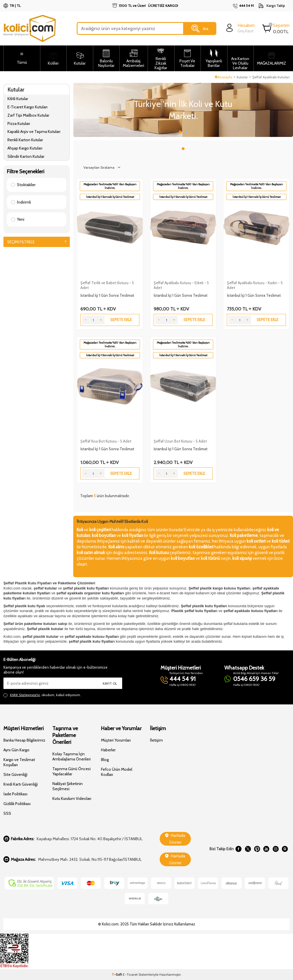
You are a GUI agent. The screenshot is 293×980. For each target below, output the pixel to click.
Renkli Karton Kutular (25, 140)
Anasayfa (223, 77)
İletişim (156, 740)
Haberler (108, 750)
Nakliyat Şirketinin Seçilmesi (68, 786)
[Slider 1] (183, 110)
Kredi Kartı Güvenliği (21, 784)
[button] (180, 132)
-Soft (117, 974)
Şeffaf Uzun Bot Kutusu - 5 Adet (180, 441)
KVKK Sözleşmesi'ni (25, 695)
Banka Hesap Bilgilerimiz (24, 740)
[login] (240, 28)
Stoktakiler (23, 185)
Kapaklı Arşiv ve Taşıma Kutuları (34, 132)
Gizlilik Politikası (17, 804)
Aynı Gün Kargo (16, 750)
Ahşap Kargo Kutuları (25, 148)
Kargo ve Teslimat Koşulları (19, 762)
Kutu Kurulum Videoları (72, 798)
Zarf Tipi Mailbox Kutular (28, 115)
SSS (7, 813)
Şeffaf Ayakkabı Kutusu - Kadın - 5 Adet (255, 285)
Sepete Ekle (121, 320)
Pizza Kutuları (19, 124)
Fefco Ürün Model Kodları (117, 772)
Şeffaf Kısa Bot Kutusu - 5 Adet (106, 441)
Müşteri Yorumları (116, 740)
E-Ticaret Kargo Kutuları (27, 107)
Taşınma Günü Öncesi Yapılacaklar (72, 771)
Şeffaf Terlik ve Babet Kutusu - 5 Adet (107, 285)
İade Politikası (15, 794)
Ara (200, 29)
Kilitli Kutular (18, 99)
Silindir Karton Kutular (26, 156)
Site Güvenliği (15, 774)
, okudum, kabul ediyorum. (42, 695)
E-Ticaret (130, 974)
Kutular (242, 77)
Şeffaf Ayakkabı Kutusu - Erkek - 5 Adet (181, 285)
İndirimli (21, 202)
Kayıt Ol (110, 683)
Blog (105, 760)
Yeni (18, 219)
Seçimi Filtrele (37, 242)
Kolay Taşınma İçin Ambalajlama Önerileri (72, 756)
